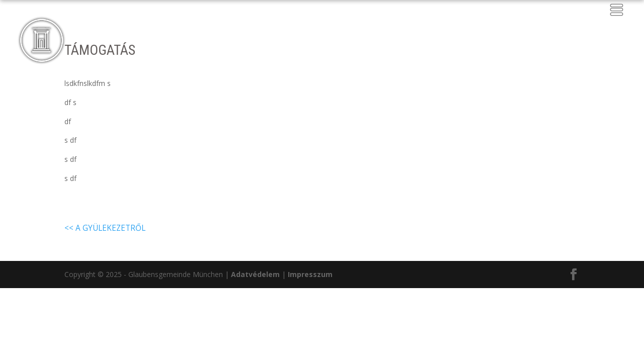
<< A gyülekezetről (105, 228)
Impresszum (310, 274)
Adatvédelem (255, 274)
